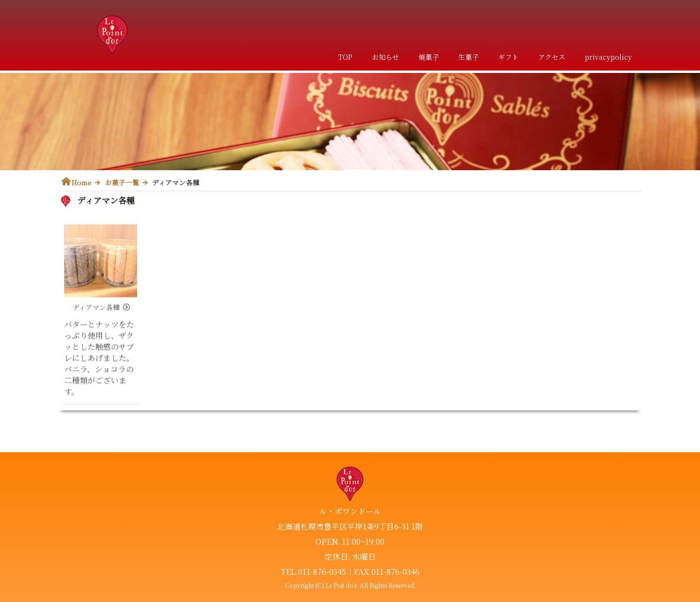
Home (81, 182)
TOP (345, 57)
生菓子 (469, 57)
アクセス (552, 57)
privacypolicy (608, 57)
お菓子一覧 (122, 182)
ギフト (508, 57)
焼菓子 (429, 57)
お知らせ (385, 57)
